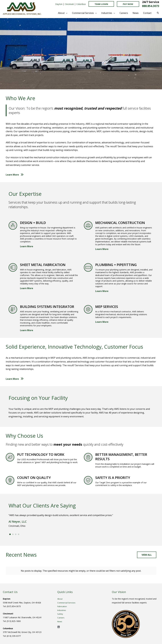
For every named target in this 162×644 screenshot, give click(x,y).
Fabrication (62, 606)
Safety (60, 614)
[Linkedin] (59, 627)
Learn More (27, 246)
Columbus (81, 4)
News (60, 621)
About (60, 599)
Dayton (59, 4)
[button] (128, 4)
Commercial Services (67, 603)
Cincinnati (69, 4)
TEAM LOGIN (101, 4)
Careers (61, 618)
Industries (62, 610)
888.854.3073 (151, 6)
